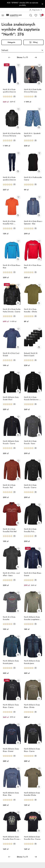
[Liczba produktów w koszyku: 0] (41, 15)
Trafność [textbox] (5, 50)
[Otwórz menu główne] (3, 15)
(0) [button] (14, 97)
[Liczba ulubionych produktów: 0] (36, 15)
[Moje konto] (36, 10)
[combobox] (22, 50)
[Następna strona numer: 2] (36, 57)
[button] (9, 97)
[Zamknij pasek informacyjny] (42, 4)
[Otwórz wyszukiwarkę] (31, 15)
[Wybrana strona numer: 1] (22, 57)
